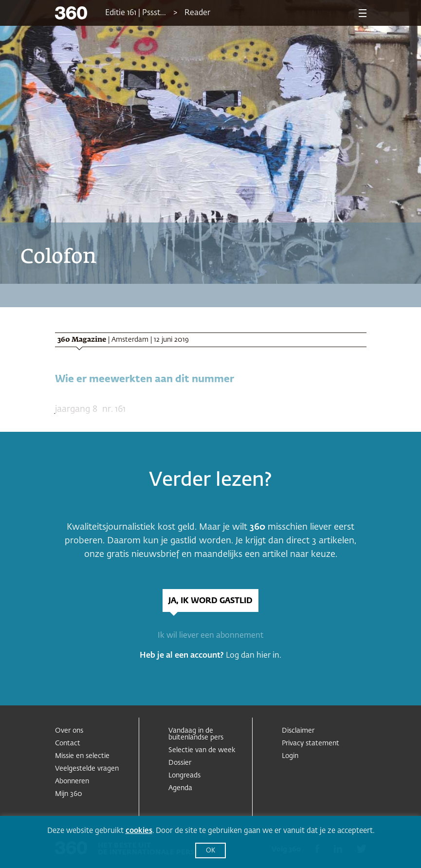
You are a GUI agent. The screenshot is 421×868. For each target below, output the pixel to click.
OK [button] (210, 851)
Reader (197, 13)
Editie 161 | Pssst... (136, 13)
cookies (139, 831)
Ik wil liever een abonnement (210, 636)
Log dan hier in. (254, 656)
